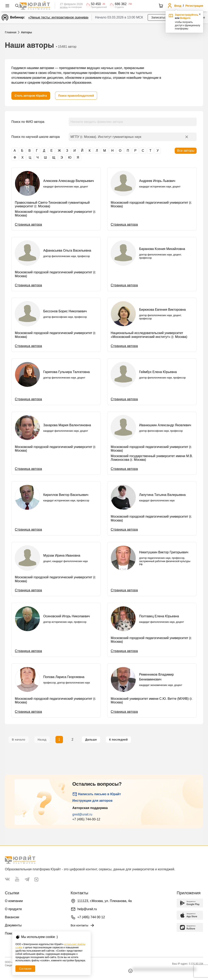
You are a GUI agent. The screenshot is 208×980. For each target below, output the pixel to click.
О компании (14, 901)
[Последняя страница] (118, 740)
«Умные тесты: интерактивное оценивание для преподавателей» (77, 17)
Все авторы (186, 151)
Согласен (25, 969)
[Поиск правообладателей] (77, 96)
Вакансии (12, 917)
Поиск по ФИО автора (28, 122)
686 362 (121, 4)
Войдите (185, 18)
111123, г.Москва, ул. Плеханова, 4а (105, 901)
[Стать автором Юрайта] (31, 96)
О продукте (13, 909)
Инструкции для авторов (92, 801)
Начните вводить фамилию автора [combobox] (97, 122)
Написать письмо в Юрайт (97, 794)
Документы (13, 925)
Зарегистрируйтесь (187, 15)
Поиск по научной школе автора (36, 137)
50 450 (96, 4)
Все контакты (83, 925)
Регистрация (194, 6)
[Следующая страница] (91, 740)
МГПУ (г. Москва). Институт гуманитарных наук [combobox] (106, 137)
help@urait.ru (87, 909)
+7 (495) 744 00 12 (91, 917)
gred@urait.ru (82, 814)
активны (64, 7)
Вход (178, 6)
